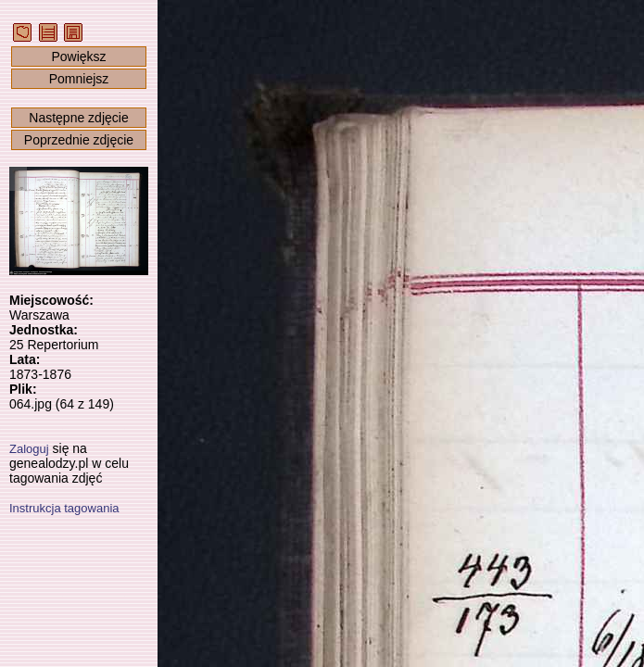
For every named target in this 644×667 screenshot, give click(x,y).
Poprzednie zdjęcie (79, 140)
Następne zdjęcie (78, 118)
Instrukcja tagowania (64, 508)
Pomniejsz (79, 79)
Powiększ (78, 57)
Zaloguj (29, 449)
